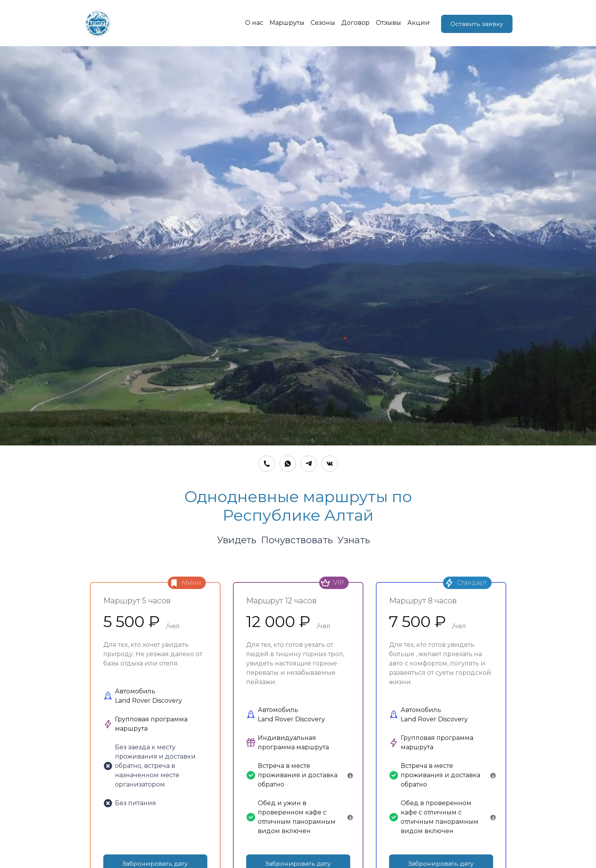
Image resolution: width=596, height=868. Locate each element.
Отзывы (387, 23)
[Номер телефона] (267, 464)
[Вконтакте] (330, 464)
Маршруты (285, 23)
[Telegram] (309, 464)
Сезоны (321, 23)
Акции (417, 23)
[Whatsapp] (288, 464)
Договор (354, 23)
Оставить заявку (476, 23)
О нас (252, 23)
